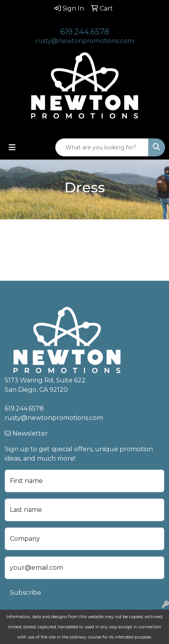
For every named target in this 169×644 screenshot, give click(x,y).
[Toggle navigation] (12, 147)
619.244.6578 (85, 32)
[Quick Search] (102, 147)
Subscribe (25, 593)
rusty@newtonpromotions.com (84, 41)
